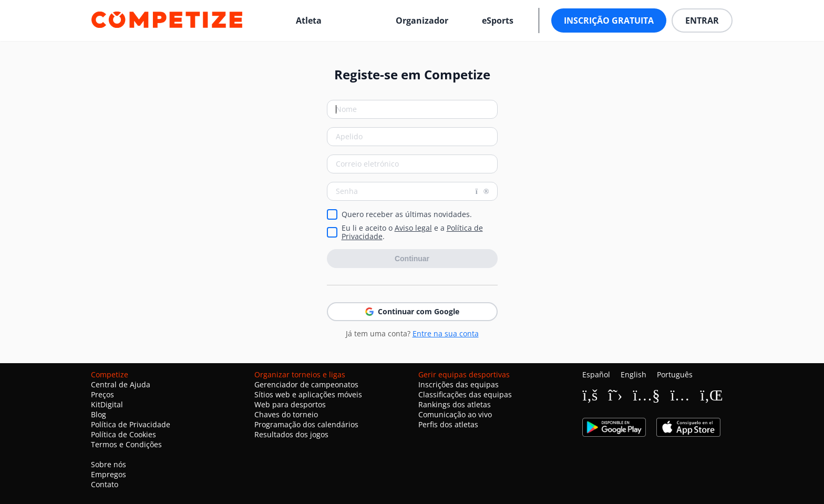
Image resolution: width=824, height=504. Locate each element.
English (634, 374)
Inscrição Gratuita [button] (609, 20)
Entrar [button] (702, 20)
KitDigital (107, 404)
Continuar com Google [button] (412, 311)
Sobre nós (109, 464)
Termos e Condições (126, 444)
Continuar (412, 259)
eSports (498, 20)
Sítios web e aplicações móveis (308, 394)
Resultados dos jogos (291, 434)
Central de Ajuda (121, 384)
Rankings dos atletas (455, 404)
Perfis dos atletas (448, 424)
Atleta (309, 20)
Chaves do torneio (286, 414)
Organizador (422, 20)
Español (596, 374)
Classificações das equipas (465, 394)
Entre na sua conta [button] (446, 333)
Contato (105, 484)
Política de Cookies (123, 434)
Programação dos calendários (306, 424)
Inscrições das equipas (459, 384)
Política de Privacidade (131, 424)
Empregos (109, 474)
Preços (102, 394)
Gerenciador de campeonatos (306, 384)
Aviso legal (413, 228)
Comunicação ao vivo (455, 414)
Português (675, 374)
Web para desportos (290, 404)
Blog (99, 414)
